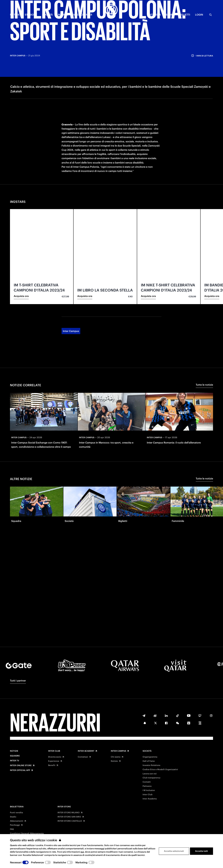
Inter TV (15, 761)
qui (82, 852)
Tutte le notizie (204, 345)
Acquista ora (21, 256)
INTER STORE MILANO (69, 813)
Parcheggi (15, 825)
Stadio (13, 817)
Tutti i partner (18, 681)
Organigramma (150, 757)
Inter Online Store (21, 765)
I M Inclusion (149, 790)
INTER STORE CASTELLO (70, 821)
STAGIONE (31, 15)
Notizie (14, 751)
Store (170, 15)
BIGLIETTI (184, 15)
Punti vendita (16, 813)
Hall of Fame (149, 761)
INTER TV (63, 15)
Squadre (15, 756)
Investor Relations (151, 765)
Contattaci (83, 757)
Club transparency (151, 778)
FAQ (12, 829)
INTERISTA (155, 15)
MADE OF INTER (83, 15)
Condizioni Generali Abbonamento (27, 833)
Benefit (52, 765)
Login (199, 15)
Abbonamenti (17, 821)
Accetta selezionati (174, 851)
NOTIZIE (15, 15)
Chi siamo (116, 757)
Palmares (147, 786)
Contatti (147, 782)
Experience (54, 761)
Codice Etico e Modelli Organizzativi (160, 770)
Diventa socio (55, 757)
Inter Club (54, 751)
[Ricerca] (211, 15)
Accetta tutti (201, 851)
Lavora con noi (150, 774)
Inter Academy (86, 751)
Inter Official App (20, 770)
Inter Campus (71, 291)
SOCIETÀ (47, 15)
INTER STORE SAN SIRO (69, 817)
